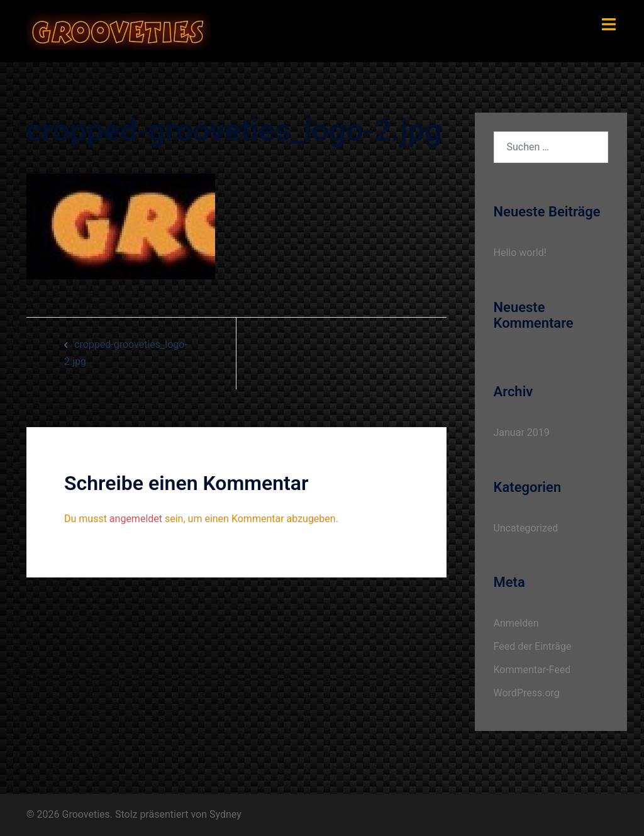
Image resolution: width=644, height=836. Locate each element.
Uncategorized (526, 528)
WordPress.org (527, 693)
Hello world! (520, 253)
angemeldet (136, 519)
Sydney (225, 814)
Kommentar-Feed (532, 670)
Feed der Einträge (533, 646)
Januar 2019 (522, 432)
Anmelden (516, 623)
